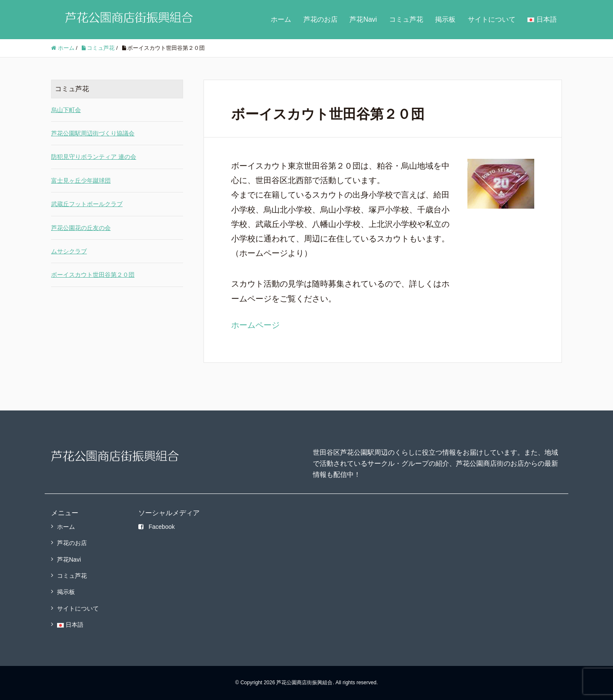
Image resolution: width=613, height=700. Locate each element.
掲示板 (445, 19)
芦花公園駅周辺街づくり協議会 (93, 133)
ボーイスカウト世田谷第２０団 (93, 275)
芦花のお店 (321, 19)
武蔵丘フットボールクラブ (87, 204)
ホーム (281, 19)
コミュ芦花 (406, 19)
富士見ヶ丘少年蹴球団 (81, 181)
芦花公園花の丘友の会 (81, 228)
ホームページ (255, 325)
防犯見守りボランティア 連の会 (94, 157)
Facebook (156, 527)
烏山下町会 (66, 110)
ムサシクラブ (69, 251)
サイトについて (492, 19)
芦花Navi (363, 19)
